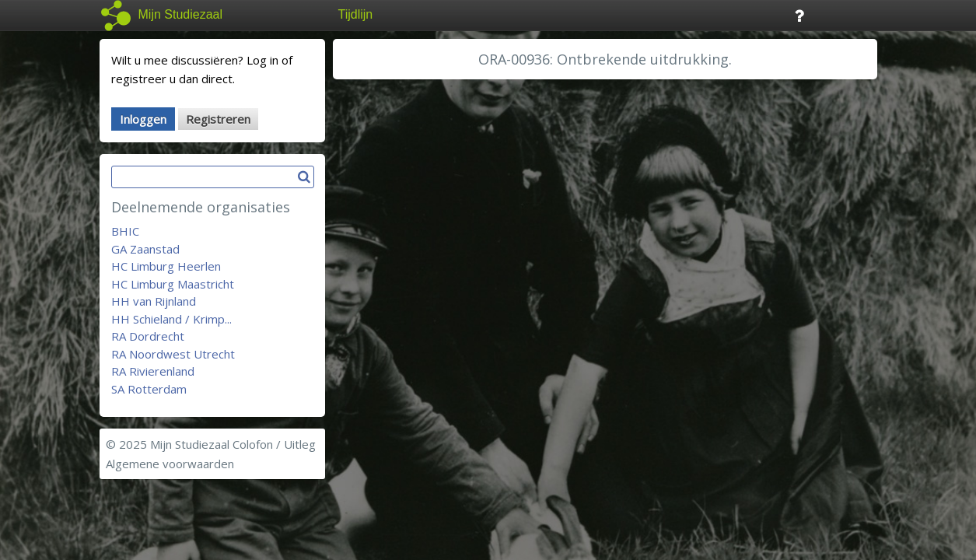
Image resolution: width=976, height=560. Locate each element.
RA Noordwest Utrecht (173, 354)
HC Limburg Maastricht (173, 284)
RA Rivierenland (153, 371)
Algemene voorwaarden (170, 464)
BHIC (125, 231)
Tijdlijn (356, 14)
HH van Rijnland (154, 301)
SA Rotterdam (149, 389)
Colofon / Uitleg (274, 444)
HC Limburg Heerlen (166, 266)
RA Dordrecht (148, 336)
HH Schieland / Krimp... (171, 319)
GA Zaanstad (145, 249)
